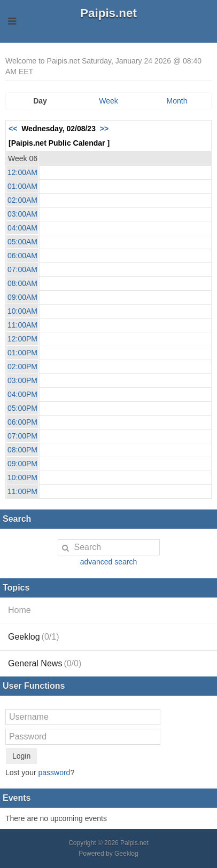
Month (177, 101)
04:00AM (22, 228)
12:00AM (22, 172)
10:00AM (22, 311)
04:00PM (22, 394)
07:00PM (22, 436)
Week (108, 101)
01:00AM (22, 186)
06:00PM (22, 422)
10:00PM (22, 477)
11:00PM (22, 491)
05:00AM (22, 242)
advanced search (109, 562)
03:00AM (22, 214)
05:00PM (22, 408)
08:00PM (22, 450)
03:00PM (22, 380)
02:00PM (22, 367)
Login (21, 756)
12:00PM (22, 339)
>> (104, 129)
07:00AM (22, 269)
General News (45, 663)
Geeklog (34, 637)
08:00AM (22, 283)
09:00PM (22, 464)
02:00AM (22, 200)
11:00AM (22, 325)
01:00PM (22, 353)
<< (13, 129)
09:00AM (22, 297)
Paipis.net (108, 13)
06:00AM (22, 256)
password (54, 773)
